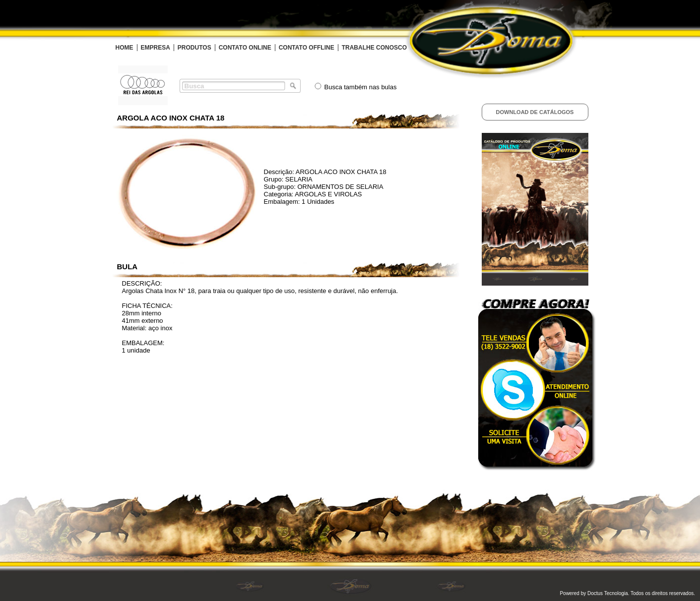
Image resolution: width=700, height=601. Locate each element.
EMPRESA (156, 48)
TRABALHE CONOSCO (374, 48)
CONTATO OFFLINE (307, 48)
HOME (125, 48)
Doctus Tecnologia (608, 593)
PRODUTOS (194, 48)
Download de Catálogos (535, 112)
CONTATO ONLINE (245, 48)
